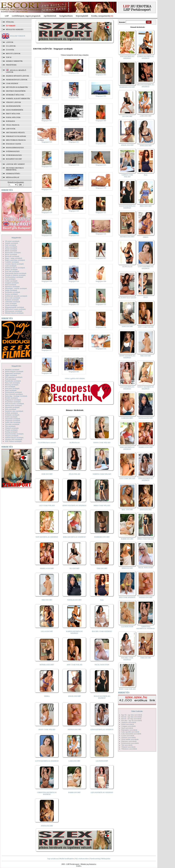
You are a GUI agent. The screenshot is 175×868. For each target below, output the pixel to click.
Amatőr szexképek (11, 243)
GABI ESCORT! (127, 418)
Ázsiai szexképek (11, 249)
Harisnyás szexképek (12, 286)
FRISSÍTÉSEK (11, 65)
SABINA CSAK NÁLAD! (102, 474)
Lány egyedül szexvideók (130, 732)
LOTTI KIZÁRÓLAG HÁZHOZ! (47, 761)
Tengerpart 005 (74, 98)
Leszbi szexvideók (128, 736)
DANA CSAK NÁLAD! (102, 442)
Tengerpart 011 (74, 142)
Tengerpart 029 (74, 281)
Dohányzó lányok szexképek (15, 268)
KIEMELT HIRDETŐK (14, 61)
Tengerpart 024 (101, 234)
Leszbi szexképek (11, 305)
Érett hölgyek (13, 114)
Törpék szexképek (11, 430)
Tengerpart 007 (47, 120)
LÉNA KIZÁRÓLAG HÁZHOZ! (102, 729)
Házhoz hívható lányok (17, 76)
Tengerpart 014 (74, 165)
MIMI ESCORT (127, 568)
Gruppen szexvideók (129, 726)
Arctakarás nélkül (15, 132)
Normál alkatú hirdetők (18, 98)
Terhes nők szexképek (13, 422)
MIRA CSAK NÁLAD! (102, 505)
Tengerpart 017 (74, 188)
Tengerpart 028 (47, 281)
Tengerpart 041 (74, 372)
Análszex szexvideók (129, 722)
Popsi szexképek (11, 390)
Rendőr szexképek (11, 398)
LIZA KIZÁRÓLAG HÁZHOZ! (102, 792)
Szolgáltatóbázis (66, 16)
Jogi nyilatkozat (53, 859)
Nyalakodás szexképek (13, 381)
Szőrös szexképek (11, 417)
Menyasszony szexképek (14, 311)
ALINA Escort (74, 442)
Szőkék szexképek (11, 413)
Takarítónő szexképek (13, 419)
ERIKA (47, 696)
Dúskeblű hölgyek (15, 95)
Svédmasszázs (13, 151)
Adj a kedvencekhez (82, 859)
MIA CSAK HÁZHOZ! (127, 597)
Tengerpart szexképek (13, 420)
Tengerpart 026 (74, 258)
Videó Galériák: (137, 711)
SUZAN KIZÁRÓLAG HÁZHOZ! (102, 697)
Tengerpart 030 (101, 281)
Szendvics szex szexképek (14, 411)
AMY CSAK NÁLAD (74, 665)
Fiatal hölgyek (13, 117)
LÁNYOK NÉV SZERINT (15, 164)
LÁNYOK (10, 42)
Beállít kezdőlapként (67, 859)
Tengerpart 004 (47, 98)
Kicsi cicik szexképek (13, 298)
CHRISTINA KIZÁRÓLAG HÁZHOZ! (47, 793)
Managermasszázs (15, 148)
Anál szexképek (11, 245)
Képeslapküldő (82, 16)
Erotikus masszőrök (16, 91)
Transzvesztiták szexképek (14, 434)
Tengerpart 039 (101, 349)
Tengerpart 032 (74, 304)
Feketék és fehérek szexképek (15, 275)
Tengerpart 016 (47, 189)
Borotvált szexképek (12, 256)
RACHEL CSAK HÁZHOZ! (102, 631)
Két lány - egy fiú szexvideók (132, 720)
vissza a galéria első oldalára (75, 378)
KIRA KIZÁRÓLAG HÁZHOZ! (74, 537)
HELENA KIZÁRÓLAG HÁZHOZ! (146, 86)
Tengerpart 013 (47, 166)
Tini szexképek (10, 426)
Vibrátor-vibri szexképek (14, 439)
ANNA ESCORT (146, 146)
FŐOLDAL (10, 22)
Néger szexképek (11, 375)
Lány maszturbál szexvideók (131, 734)
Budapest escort (14, 159)
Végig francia (13, 125)
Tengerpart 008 (74, 119)
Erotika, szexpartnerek (101, 16)
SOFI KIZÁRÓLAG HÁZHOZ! (47, 537)
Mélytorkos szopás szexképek (15, 309)
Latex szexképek (11, 303)
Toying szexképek (11, 432)
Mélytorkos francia (16, 140)
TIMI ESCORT (102, 568)
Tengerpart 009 (101, 120)
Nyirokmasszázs (14, 155)
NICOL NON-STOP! (102, 665)
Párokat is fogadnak (16, 136)
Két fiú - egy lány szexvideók (132, 717)
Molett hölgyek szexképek (14, 371)
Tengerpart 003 (101, 75)
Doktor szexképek (11, 269)
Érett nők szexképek (12, 271)
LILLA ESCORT (47, 631)
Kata (102, 600)
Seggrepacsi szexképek (13, 400)
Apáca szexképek (11, 247)
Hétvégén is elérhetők (17, 87)
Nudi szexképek (11, 379)
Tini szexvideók (127, 745)
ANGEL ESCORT (74, 696)
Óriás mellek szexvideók (130, 739)
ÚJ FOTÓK (10, 50)
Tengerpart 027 (101, 258)
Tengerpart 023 (74, 235)
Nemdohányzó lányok (17, 80)
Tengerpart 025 (47, 258)
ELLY (146, 297)
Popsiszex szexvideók (129, 741)
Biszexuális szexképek (13, 252)
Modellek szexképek (12, 370)
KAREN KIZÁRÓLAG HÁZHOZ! (74, 632)
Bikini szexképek (11, 251)
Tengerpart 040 (47, 373)
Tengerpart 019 (47, 212)
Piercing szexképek (12, 385)
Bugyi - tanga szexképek (14, 258)
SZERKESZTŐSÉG (13, 174)
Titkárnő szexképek (12, 428)
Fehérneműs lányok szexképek (16, 273)
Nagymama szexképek (13, 373)
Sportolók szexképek (12, 407)
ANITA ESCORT (47, 826)
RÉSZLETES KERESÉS (15, 29)
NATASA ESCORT (74, 729)
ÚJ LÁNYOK (11, 46)
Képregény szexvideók (129, 730)
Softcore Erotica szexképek (14, 403)
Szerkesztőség (95, 859)
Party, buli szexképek (12, 383)
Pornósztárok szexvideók (130, 743)
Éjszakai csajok (14, 144)
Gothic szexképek (11, 281)
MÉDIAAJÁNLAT (13, 177)
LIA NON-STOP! (102, 761)
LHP (7, 16)
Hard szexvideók (127, 728)
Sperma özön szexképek (13, 405)
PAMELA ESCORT (47, 568)
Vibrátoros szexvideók (129, 749)
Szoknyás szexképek (12, 415)
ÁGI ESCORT (75, 568)
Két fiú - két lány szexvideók (131, 719)
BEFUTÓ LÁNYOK (13, 53)
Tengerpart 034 (47, 327)
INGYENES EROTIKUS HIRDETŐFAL (15, 169)
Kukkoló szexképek (12, 300)
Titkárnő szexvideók (128, 747)
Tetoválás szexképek (12, 424)
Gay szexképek (10, 279)
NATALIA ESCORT (74, 600)
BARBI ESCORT (75, 792)
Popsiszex (10, 121)
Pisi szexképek (10, 386)
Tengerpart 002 (74, 73)
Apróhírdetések (50, 16)
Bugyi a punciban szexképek (15, 260)
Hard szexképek (11, 285)
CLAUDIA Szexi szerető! (47, 442)
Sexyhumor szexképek (13, 402)
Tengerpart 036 (101, 327)
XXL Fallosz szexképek (13, 441)
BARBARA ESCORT (102, 537)
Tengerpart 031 (47, 304)
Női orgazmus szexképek (14, 377)
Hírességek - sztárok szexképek (16, 288)
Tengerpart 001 (47, 75)
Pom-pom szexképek (12, 388)
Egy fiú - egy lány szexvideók (132, 715)
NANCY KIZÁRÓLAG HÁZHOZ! (146, 388)
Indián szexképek (11, 290)
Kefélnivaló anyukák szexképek (16, 296)
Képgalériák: (17, 238)
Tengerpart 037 (47, 350)
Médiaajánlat (106, 859)
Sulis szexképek (11, 409)
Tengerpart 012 (101, 143)
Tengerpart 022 (47, 235)
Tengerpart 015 (101, 165)
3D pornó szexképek (12, 241)
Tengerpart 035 (74, 327)
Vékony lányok (13, 102)
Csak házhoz (12, 83)
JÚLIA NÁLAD (74, 474)
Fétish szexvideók (128, 724)
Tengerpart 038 (74, 349)
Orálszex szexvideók (129, 737)
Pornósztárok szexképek (13, 392)
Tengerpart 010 (47, 142)
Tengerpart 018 (101, 188)
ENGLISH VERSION (18, 36)
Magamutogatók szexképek (15, 307)
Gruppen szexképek (12, 283)
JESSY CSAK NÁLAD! (47, 729)
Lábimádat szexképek (13, 302)
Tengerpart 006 (101, 96)
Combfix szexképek (12, 262)
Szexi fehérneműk (15, 110)
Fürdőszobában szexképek (14, 277)
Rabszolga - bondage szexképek (16, 396)
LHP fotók (11, 129)
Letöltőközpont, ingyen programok (26, 16)
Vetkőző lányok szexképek (14, 437)
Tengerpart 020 (74, 211)
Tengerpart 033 (101, 304)
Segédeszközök (13, 106)
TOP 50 (9, 57)
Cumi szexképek (11, 266)
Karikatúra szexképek (13, 292)
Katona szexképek (11, 294)
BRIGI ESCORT (146, 206)
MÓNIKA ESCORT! (47, 665)
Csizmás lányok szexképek (14, 264)
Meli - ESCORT (127, 510)
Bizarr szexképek (11, 254)
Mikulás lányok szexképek (14, 313)
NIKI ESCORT (47, 600)
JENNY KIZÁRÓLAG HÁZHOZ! (74, 505)
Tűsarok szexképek (12, 436)
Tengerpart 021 (101, 212)
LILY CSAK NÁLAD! (47, 505)
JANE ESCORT (47, 474)
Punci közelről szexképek (14, 394)
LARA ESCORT (75, 761)
